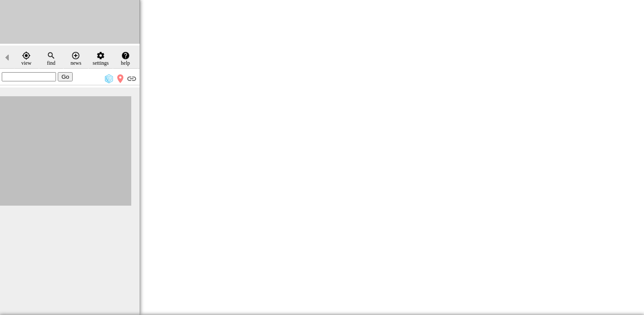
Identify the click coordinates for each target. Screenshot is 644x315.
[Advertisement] (70, 22)
